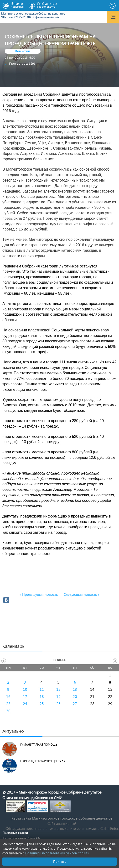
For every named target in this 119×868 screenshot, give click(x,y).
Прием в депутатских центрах (43, 761)
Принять (60, 861)
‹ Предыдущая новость (39, 594)
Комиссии (23, 51)
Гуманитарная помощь (39, 745)
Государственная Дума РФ (21, 838)
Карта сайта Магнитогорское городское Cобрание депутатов (62, 818)
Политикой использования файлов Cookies (57, 853)
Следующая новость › (81, 594)
